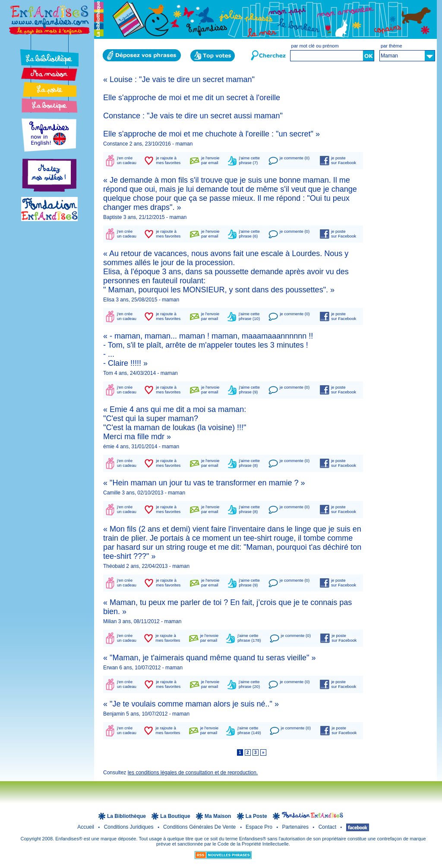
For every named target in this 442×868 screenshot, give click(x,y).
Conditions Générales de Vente (200, 827)
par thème (391, 46)
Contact (328, 827)
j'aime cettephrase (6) (249, 234)
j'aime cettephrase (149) (249, 730)
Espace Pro (260, 827)
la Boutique (176, 816)
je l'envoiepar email (210, 160)
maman (184, 144)
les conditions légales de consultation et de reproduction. (193, 773)
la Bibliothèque (127, 816)
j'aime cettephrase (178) (249, 638)
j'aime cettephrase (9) (249, 390)
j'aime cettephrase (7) (249, 160)
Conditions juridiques (129, 827)
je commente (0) (295, 158)
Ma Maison (219, 816)
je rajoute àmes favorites (168, 160)
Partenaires (296, 827)
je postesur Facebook (344, 160)
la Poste (257, 816)
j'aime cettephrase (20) (249, 684)
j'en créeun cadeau (127, 160)
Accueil (86, 827)
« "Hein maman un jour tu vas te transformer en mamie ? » (204, 483)
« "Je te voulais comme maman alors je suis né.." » (191, 704)
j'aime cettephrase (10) (249, 316)
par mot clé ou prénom (315, 46)
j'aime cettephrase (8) (249, 463)
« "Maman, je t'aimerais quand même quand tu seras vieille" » (209, 658)
